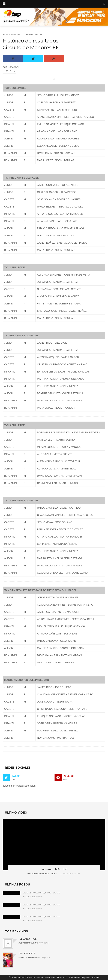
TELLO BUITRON (28, 939)
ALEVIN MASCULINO (28, 943)
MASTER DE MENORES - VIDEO (42, 874)
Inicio (5, 35)
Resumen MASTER (54, 869)
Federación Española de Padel (85, 978)
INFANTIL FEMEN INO (29, 957)
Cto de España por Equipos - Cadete (41, 893)
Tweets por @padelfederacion (19, 786)
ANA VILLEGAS (27, 953)
